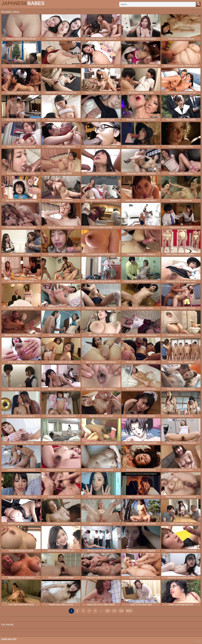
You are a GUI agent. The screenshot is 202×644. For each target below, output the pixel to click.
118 (121, 611)
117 (114, 611)
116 (108, 611)
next (129, 611)
